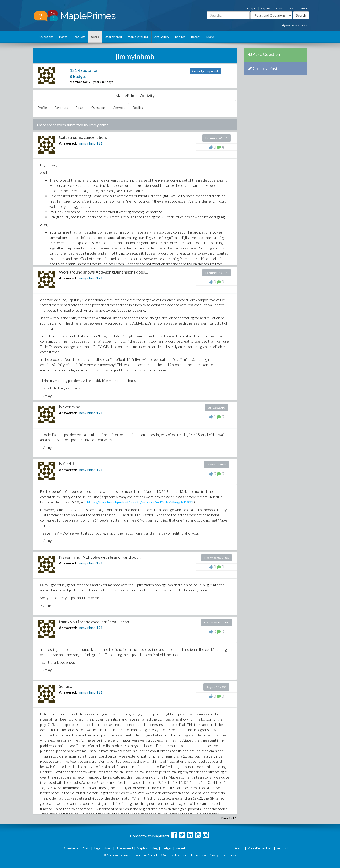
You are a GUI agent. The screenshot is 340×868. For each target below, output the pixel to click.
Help (292, 8)
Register (266, 8)
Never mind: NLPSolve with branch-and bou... (100, 557)
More (211, 37)
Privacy (214, 855)
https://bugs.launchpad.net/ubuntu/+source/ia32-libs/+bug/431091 (140, 502)
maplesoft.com (179, 855)
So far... (66, 686)
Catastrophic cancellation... (84, 137)
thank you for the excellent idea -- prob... (95, 622)
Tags (97, 848)
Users (95, 37)
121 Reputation (84, 70)
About (304, 8)
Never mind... (71, 407)
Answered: (68, 143)
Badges (180, 37)
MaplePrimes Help (260, 848)
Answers (119, 108)
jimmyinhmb (87, 143)
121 (99, 143)
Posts (63, 37)
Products (79, 37)
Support (280, 8)
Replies (138, 108)
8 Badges (78, 76)
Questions (46, 37)
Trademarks (228, 855)
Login (251, 8)
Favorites (61, 108)
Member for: (79, 82)
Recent (196, 37)
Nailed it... (68, 464)
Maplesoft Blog (138, 37)
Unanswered (113, 37)
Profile (42, 108)
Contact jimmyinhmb (205, 71)
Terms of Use (199, 855)
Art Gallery (162, 37)
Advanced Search (295, 25)
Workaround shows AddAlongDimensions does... (103, 272)
